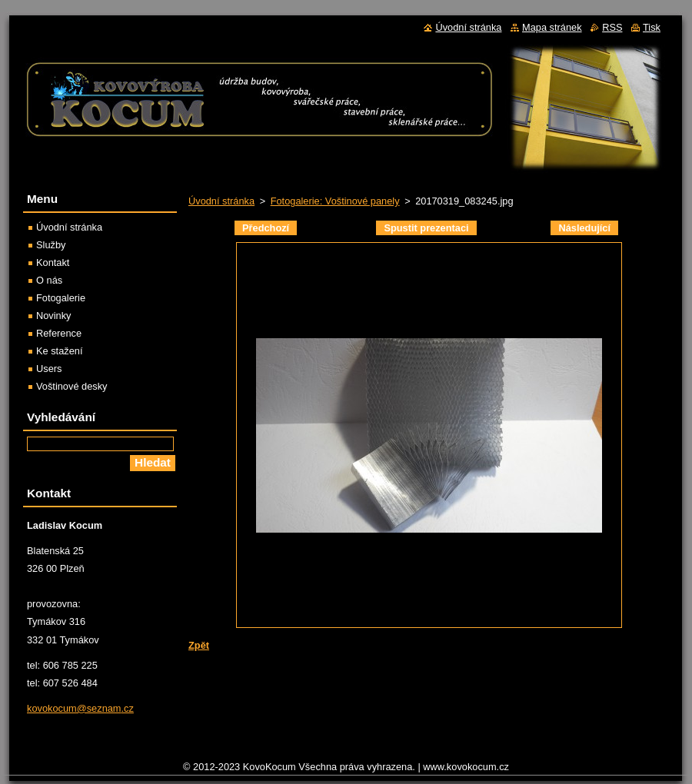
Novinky (54, 316)
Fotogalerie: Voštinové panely (335, 201)
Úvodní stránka (221, 201)
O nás (49, 280)
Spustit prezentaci (426, 228)
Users (49, 369)
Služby (51, 245)
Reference (59, 333)
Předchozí (266, 228)
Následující (584, 228)
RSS (612, 27)
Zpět (199, 645)
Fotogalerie (61, 298)
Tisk (652, 27)
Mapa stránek (552, 27)
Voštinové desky (72, 386)
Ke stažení (59, 351)
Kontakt (53, 262)
